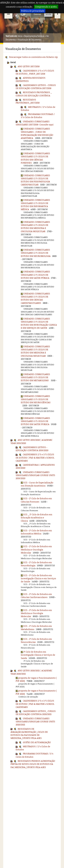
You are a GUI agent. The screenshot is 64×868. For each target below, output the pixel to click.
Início (20, 36)
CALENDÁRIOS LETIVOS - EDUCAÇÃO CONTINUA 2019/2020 (32, 449)
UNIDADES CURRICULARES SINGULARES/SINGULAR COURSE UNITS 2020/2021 (35, 722)
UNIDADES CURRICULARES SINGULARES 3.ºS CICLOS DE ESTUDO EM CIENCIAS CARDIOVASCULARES (35, 298)
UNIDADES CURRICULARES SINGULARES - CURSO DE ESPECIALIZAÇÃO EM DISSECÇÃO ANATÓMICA (37, 133)
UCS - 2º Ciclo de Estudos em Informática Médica (36, 532)
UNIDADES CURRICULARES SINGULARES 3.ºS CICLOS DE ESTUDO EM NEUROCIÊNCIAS (36, 399)
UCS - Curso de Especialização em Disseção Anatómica (37, 484)
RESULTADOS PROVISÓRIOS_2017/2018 (28, 101)
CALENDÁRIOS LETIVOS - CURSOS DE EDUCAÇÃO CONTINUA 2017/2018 (36, 87)
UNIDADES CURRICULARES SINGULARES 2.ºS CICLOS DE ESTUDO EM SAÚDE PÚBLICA (35, 275)
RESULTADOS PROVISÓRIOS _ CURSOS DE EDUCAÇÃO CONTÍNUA (34, 94)
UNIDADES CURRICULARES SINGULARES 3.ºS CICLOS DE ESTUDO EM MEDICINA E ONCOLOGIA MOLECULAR (35, 351)
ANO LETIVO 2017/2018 (29, 66)
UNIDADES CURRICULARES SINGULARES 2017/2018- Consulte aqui (35, 123)
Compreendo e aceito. (46, 7)
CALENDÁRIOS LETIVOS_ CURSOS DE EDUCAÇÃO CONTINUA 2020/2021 (36, 713)
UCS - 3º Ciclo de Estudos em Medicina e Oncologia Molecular (36, 613)
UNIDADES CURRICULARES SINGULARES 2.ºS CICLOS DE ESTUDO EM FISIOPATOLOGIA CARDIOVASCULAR (35, 180)
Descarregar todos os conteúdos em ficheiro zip (33, 57)
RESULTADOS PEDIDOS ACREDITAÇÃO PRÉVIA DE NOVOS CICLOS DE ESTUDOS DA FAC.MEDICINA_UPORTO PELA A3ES (33, 764)
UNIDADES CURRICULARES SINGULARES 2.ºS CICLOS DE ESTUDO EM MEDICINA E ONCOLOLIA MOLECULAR (35, 227)
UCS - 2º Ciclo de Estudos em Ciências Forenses (36, 500)
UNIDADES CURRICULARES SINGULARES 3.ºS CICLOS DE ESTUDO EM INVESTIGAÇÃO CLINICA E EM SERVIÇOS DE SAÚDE (39, 323)
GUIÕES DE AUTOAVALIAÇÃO (37, 742)
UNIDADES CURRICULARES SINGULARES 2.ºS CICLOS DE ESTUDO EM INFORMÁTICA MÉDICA (35, 205)
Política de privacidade (33, 11)
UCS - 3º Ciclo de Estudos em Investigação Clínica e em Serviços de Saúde (38, 578)
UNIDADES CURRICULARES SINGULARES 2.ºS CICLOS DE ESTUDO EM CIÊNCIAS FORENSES (35, 158)
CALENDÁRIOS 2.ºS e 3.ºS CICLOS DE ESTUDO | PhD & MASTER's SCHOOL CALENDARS (35, 458)
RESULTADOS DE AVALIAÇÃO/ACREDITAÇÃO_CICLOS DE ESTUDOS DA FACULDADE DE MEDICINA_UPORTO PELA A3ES (29, 734)
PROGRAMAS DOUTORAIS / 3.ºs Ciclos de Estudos (38, 116)
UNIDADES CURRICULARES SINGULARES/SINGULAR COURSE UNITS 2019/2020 (35, 475)
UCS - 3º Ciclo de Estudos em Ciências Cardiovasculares (36, 596)
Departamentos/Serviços (34, 36)
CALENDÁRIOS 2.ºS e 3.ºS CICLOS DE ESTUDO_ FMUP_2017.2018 (35, 72)
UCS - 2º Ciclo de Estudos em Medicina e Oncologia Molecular (36, 549)
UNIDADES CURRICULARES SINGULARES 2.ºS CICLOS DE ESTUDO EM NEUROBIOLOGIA (36, 253)
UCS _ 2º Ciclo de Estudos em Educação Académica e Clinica (37, 518)
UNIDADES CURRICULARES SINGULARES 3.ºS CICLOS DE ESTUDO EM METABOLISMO (35, 377)
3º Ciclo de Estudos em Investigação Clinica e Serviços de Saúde (38, 655)
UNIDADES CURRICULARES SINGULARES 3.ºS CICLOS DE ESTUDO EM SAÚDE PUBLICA (35, 421)
